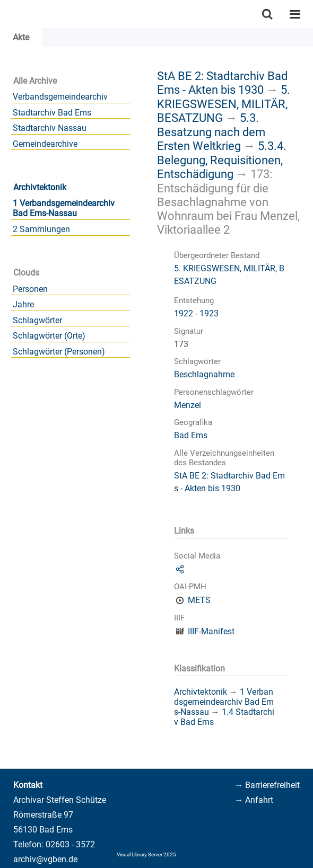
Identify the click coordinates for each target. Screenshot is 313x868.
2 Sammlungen (41, 229)
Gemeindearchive (45, 144)
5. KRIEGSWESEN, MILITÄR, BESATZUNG (224, 104)
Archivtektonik (40, 187)
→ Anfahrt (254, 800)
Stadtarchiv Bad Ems (52, 113)
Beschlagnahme (204, 374)
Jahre (23, 304)
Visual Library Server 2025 (146, 854)
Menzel (188, 405)
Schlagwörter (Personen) (59, 352)
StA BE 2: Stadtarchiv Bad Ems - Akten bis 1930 (222, 83)
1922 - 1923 (196, 313)
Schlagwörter (37, 320)
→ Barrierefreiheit (267, 785)
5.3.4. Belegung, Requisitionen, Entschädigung (222, 160)
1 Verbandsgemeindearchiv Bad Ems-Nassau (64, 208)
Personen (30, 289)
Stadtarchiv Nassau (50, 128)
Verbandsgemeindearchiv (60, 97)
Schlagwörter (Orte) (49, 336)
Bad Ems (191, 435)
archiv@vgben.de (45, 859)
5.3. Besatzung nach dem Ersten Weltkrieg (211, 132)
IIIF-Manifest (211, 631)
